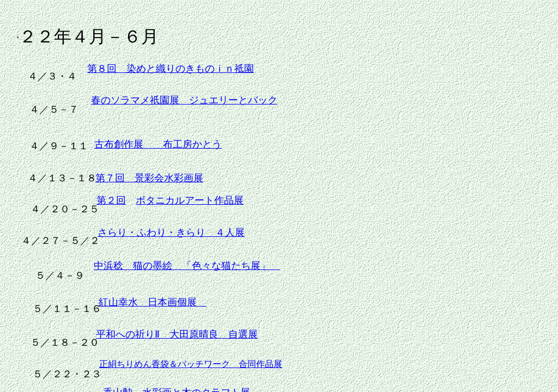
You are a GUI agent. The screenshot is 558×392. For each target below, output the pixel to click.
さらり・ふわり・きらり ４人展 (171, 232)
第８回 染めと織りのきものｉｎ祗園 (171, 69)
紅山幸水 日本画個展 (153, 302)
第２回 (111, 200)
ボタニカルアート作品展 (190, 200)
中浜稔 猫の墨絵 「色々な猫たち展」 (187, 266)
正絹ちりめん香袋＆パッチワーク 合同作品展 (191, 364)
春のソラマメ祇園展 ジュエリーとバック (184, 100)
